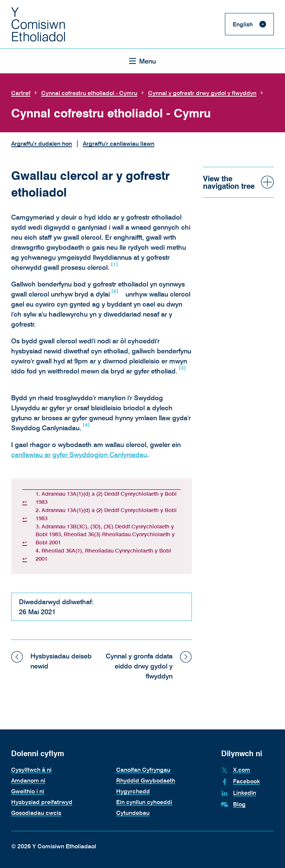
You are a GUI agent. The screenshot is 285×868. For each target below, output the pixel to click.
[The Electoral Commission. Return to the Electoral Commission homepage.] (38, 24)
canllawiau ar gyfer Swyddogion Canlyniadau (79, 454)
